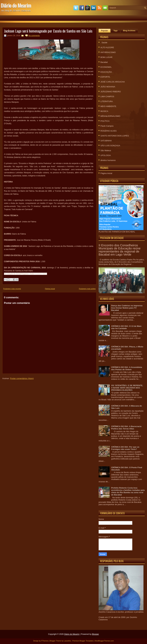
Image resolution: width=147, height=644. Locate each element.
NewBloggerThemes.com (104, 641)
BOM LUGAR (106, 57)
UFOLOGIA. (106, 155)
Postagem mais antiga (87, 289)
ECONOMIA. (106, 67)
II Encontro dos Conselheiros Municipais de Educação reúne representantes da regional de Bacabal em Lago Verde (120, 250)
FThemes (45, 641)
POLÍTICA (105, 121)
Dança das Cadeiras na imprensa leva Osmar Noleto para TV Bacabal (127, 308)
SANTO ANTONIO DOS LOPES (115, 136)
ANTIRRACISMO (108, 52)
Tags (116, 31)
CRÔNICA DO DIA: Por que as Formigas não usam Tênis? (125, 448)
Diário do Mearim (16, 5)
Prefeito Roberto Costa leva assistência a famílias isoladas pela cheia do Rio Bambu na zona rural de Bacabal (128, 491)
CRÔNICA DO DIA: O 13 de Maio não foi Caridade (126, 327)
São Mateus (106, 150)
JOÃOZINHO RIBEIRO (111, 92)
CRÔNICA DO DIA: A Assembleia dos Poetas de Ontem (127, 368)
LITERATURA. (107, 101)
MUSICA (104, 111)
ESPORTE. (106, 77)
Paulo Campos (107, 126)
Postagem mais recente (12, 289)
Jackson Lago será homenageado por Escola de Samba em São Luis (48, 31)
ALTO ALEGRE (107, 47)
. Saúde (104, 43)
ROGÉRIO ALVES (108, 131)
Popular (105, 31)
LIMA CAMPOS (107, 97)
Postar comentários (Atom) (22, 378)
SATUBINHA (106, 141)
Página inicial (50, 289)
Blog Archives (129, 31)
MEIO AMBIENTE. (109, 106)
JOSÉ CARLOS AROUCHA (113, 82)
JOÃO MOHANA (108, 87)
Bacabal (104, 62)
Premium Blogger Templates (83, 641)
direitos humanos (108, 160)
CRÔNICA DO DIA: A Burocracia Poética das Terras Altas (126, 428)
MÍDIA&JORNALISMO (110, 116)
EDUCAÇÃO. (106, 72)
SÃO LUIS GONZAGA (110, 146)
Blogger (95, 634)
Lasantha (67, 641)
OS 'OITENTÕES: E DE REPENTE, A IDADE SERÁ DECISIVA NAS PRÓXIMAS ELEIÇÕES (127, 388)
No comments (34, 36)
